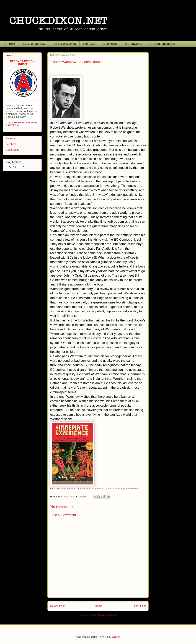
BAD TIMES (89, 44)
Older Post (139, 606)
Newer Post (57, 606)
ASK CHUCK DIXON (65, 44)
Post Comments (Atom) (105, 615)
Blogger (115, 637)
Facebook (11, 144)
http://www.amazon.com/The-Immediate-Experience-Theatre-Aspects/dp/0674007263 (94, 489)
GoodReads (12, 150)
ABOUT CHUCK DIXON (35, 44)
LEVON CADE (110, 44)
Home (12, 44)
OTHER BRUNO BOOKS (163, 44)
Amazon (10, 138)
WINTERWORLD (134, 44)
